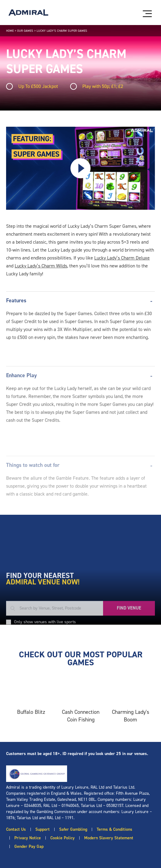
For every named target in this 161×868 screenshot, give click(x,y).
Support (43, 829)
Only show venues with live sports (45, 665)
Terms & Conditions (114, 829)
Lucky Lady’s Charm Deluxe (122, 258)
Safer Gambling (73, 829)
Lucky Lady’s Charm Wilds (41, 266)
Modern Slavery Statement (109, 838)
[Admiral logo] (28, 13)
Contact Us (16, 829)
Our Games (25, 31)
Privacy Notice (28, 838)
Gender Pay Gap (29, 846)
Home (10, 31)
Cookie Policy (63, 838)
